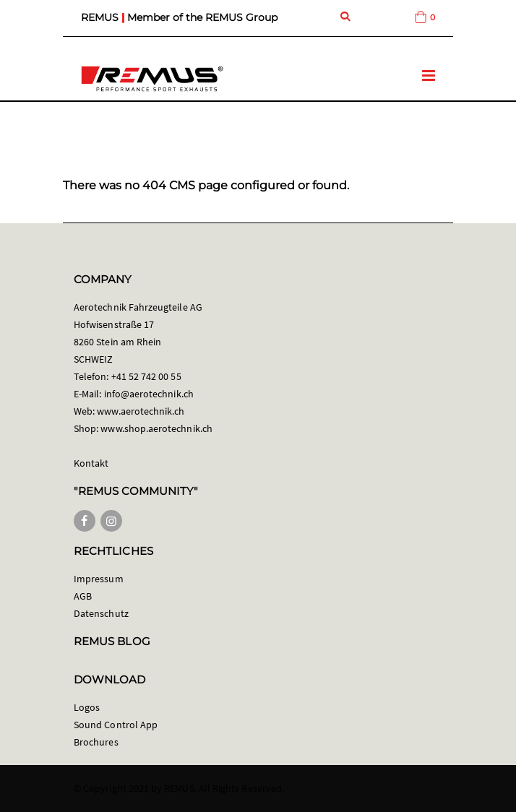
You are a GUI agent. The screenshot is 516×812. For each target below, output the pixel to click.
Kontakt (91, 463)
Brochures (96, 742)
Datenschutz (101, 613)
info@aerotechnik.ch (149, 394)
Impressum (99, 579)
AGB (83, 596)
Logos (87, 707)
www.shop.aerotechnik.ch (156, 428)
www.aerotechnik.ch (141, 411)
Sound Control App (116, 725)
